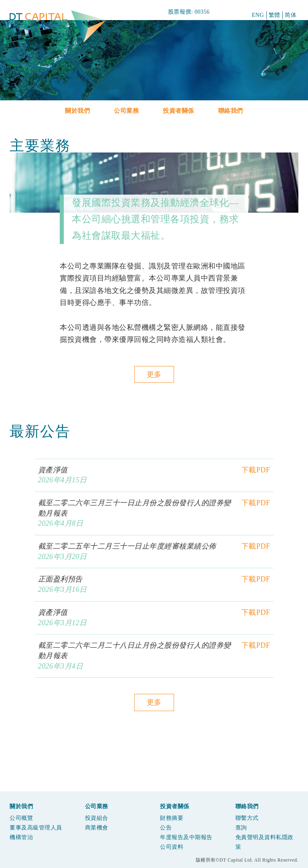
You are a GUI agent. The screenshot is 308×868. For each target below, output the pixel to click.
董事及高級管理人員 (36, 828)
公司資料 (172, 847)
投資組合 (97, 818)
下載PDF (256, 470)
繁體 (275, 15)
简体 (291, 15)
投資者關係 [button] (178, 111)
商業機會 (97, 828)
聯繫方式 (247, 818)
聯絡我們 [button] (231, 111)
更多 (154, 374)
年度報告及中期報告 (186, 837)
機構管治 (21, 837)
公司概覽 (21, 818)
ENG (258, 15)
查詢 (241, 828)
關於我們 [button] (77, 111)
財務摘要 (172, 818)
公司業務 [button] (126, 111)
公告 (166, 828)
